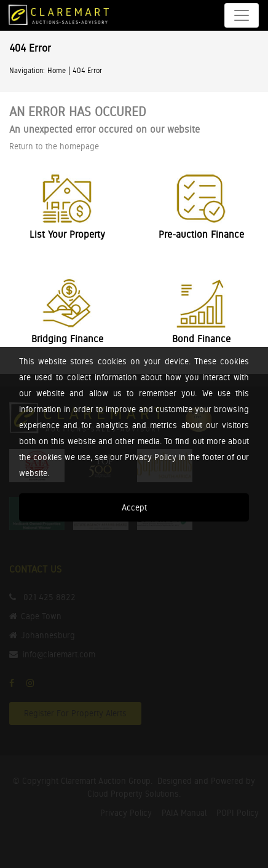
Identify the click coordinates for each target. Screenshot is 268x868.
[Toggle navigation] (242, 15)
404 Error (87, 71)
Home (57, 71)
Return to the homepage (54, 146)
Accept (134, 507)
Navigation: (27, 71)
